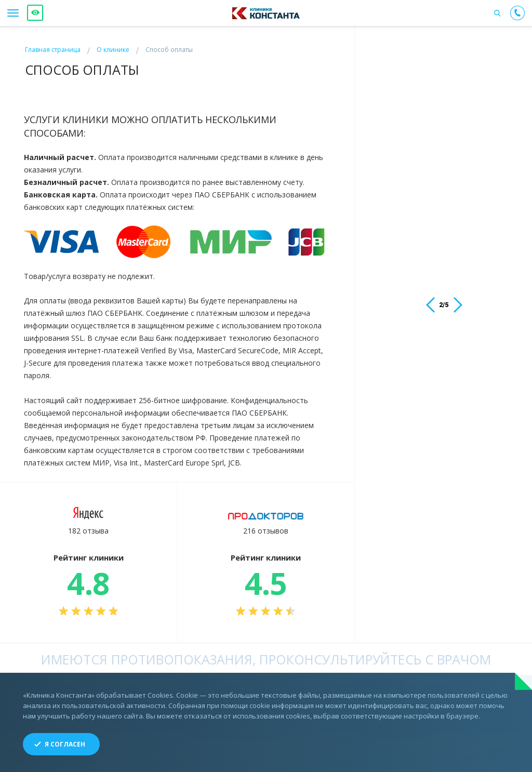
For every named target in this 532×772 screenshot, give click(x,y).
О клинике (113, 50)
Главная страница (53, 50)
